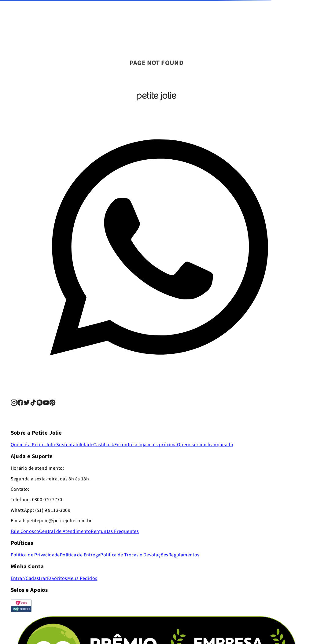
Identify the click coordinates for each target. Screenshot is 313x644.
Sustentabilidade (75, 445)
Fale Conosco (25, 531)
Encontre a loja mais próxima (146, 445)
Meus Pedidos (82, 578)
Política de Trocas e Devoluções (134, 555)
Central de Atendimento (65, 531)
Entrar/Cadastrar (29, 578)
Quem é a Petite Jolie (33, 445)
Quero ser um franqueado (205, 445)
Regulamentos (184, 555)
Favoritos (57, 578)
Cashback (104, 445)
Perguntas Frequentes (115, 531)
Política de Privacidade (35, 555)
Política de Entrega (80, 555)
